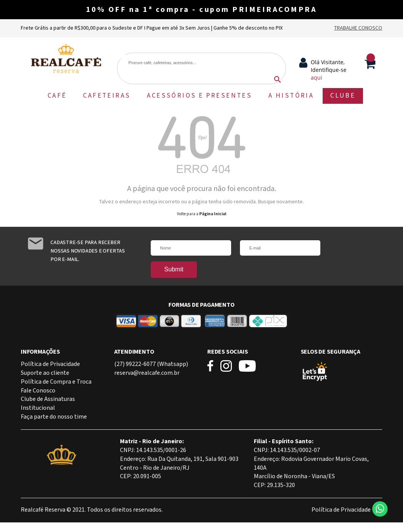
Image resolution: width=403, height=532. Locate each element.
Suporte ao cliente (45, 373)
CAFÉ (57, 96)
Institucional (38, 408)
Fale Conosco (38, 391)
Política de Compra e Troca (56, 382)
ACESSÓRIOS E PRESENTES (199, 96)
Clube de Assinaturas (48, 399)
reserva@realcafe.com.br (147, 373)
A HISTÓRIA (291, 96)
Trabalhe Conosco (358, 28)
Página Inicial (213, 214)
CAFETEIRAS (107, 96)
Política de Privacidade (50, 364)
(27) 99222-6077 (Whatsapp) (151, 364)
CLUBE (343, 96)
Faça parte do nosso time (54, 417)
